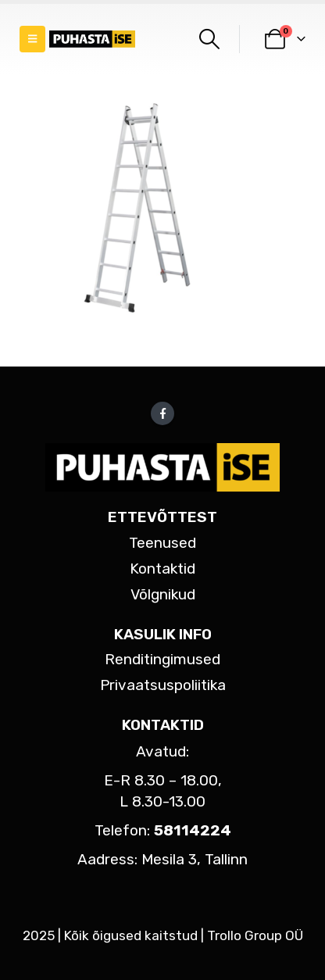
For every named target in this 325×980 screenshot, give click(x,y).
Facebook (162, 413)
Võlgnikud (163, 594)
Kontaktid (162, 569)
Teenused (162, 543)
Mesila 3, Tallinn (195, 859)
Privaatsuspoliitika (163, 685)
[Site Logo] (92, 39)
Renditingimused (162, 659)
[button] (32, 39)
